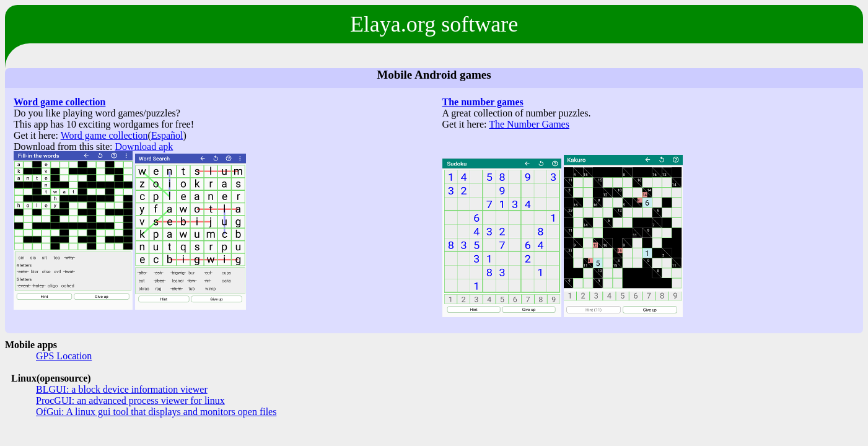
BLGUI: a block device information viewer (122, 389)
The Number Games (529, 124)
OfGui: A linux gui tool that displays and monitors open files (156, 412)
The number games (483, 102)
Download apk (144, 146)
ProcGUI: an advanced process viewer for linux (130, 400)
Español (167, 135)
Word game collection (59, 102)
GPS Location (64, 356)
